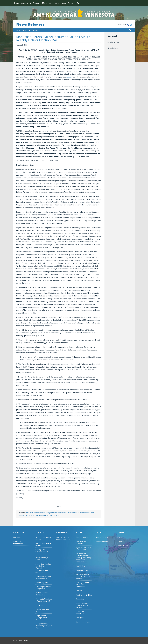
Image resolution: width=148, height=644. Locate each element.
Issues (56, 3)
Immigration (81, 618)
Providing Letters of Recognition (43, 588)
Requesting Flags (42, 583)
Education (80, 599)
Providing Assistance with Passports (43, 577)
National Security (83, 570)
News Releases (30, 24)
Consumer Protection (80, 613)
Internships (40, 605)
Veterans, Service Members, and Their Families (84, 576)
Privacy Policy (23, 640)
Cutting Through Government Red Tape (42, 552)
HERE (48, 161)
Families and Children (84, 595)
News (63, 3)
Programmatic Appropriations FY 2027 (42, 618)
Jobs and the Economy (81, 542)
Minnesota (47, 3)
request (69, 77)
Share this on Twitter (131, 25)
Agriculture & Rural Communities (83, 549)
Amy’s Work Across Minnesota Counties (64, 538)
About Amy (26, 3)
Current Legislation (83, 537)
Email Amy (121, 541)
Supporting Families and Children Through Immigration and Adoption (43, 568)
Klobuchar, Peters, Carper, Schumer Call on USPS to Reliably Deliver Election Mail (53, 38)
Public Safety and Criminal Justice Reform (83, 605)
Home (17, 3)
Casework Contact (124, 546)
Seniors (79, 591)
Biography (17, 537)
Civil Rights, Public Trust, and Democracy (83, 585)
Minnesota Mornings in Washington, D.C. (44, 600)
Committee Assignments (18, 542)
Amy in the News (114, 42)
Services (37, 3)
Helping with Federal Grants (43, 544)
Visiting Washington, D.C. (43, 610)
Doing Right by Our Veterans (43, 559)
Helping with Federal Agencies (43, 538)
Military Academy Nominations (42, 594)
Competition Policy (83, 622)
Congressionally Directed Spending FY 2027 (44, 626)
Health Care (81, 566)
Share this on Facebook (128, 25)
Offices (119, 537)
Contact (71, 3)
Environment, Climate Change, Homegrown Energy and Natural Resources (84, 558)
